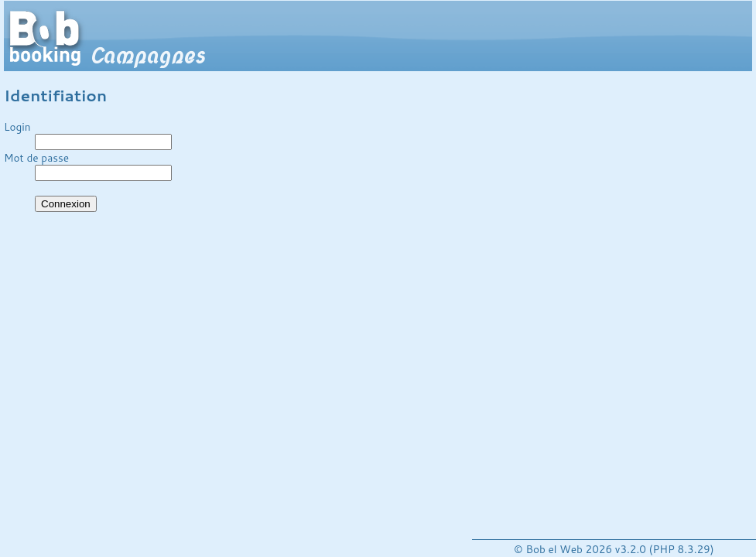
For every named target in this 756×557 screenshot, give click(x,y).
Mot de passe (36, 157)
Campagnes (147, 56)
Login (17, 126)
